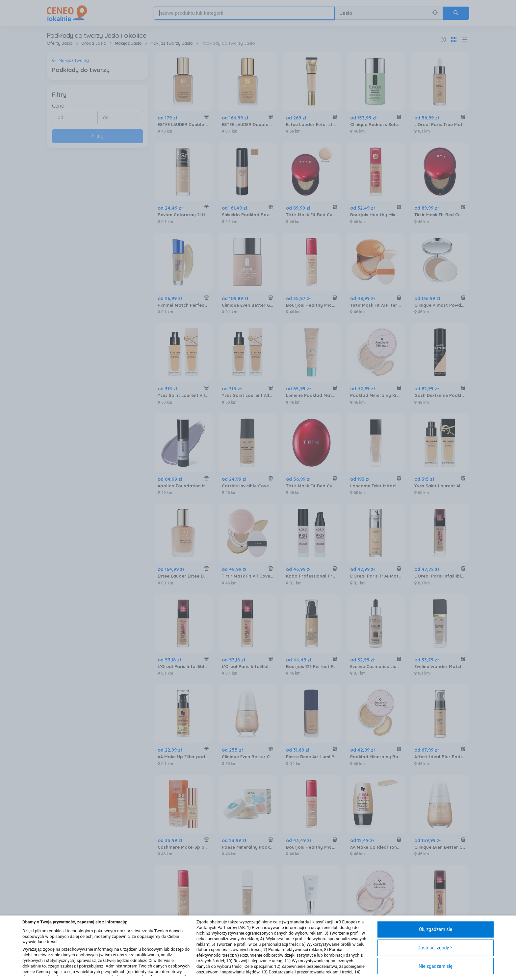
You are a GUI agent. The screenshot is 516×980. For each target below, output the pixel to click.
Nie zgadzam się (436, 966)
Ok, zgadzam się (436, 929)
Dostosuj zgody (435, 948)
